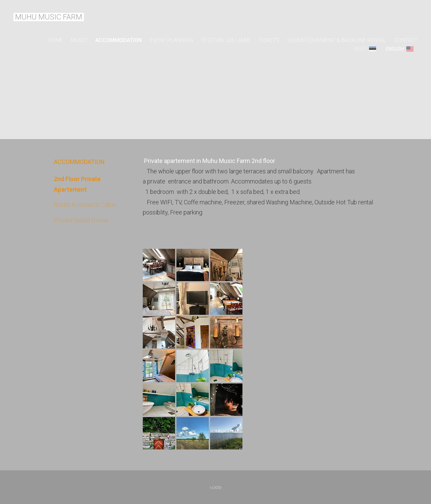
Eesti (360, 49)
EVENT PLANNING (172, 40)
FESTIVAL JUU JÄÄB (226, 40)
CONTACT (406, 40)
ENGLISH (395, 49)
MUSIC (79, 40)
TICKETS (269, 40)
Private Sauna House (81, 220)
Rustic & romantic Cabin (85, 205)
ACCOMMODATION (119, 40)
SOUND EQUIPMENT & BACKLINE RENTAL (337, 40)
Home (56, 40)
